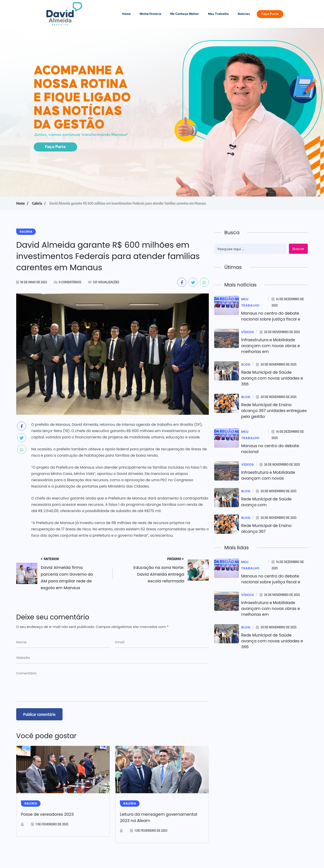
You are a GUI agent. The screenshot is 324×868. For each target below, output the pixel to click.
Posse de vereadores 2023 (47, 814)
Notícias (244, 14)
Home (126, 14)
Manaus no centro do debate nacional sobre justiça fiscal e (271, 316)
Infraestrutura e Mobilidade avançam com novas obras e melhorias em (271, 346)
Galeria (37, 203)
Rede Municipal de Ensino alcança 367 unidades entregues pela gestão (267, 411)
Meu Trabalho (218, 14)
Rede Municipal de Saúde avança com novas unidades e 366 (273, 378)
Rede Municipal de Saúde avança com (267, 502)
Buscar (298, 249)
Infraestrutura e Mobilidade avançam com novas (269, 475)
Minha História (151, 14)
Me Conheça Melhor (185, 14)
